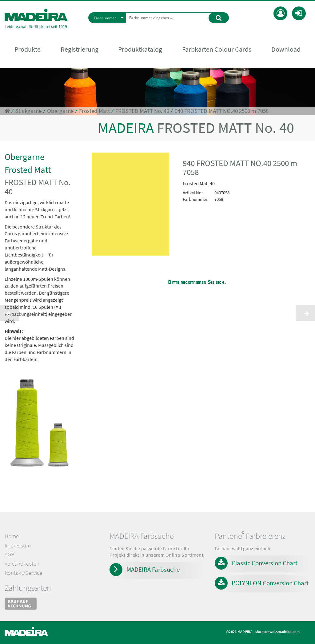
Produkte (28, 50)
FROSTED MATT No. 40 (142, 111)
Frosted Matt (94, 111)
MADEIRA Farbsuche (153, 569)
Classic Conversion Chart (265, 563)
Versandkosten (22, 564)
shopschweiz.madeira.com (278, 632)
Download (286, 50)
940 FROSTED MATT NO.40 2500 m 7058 (222, 111)
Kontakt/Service (23, 573)
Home (12, 536)
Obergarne (60, 111)
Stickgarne (28, 111)
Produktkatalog (140, 50)
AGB (10, 554)
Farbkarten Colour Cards (217, 50)
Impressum (18, 545)
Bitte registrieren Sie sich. (197, 282)
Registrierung (80, 50)
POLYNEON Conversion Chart (270, 583)
